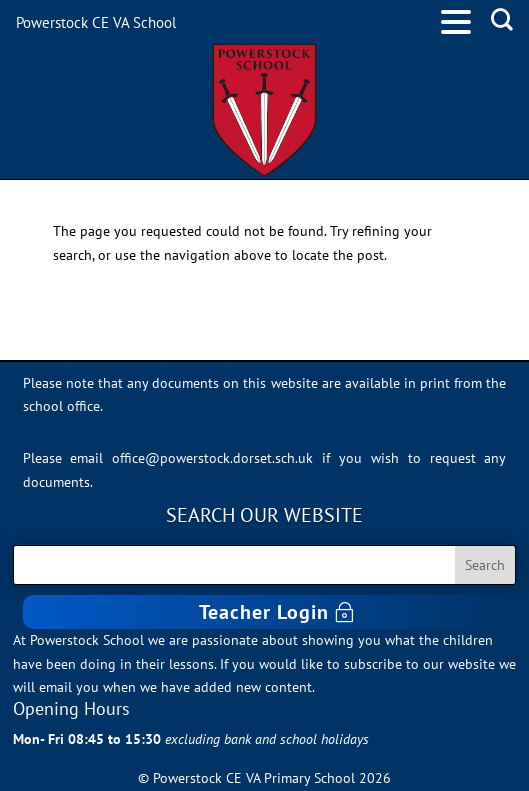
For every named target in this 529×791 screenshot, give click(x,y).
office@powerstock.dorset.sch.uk (212, 458)
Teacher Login (264, 612)
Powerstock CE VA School (96, 22)
